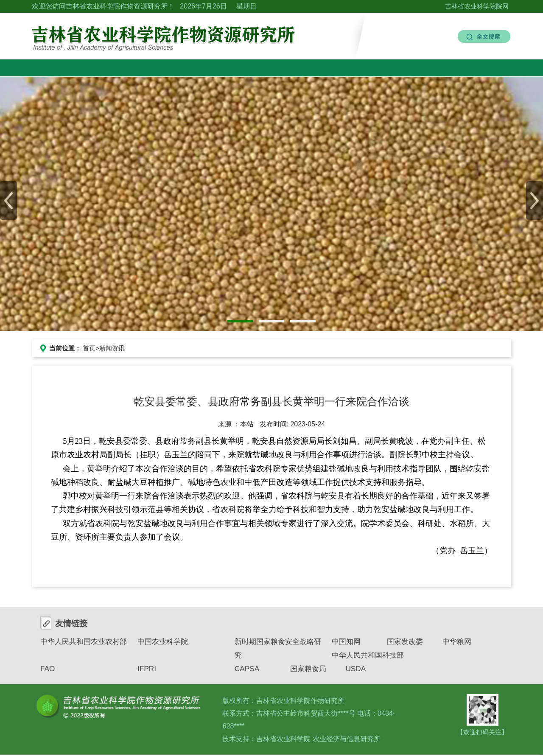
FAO (48, 672)
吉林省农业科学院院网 (477, 6)
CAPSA (247, 672)
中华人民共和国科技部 (368, 659)
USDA (355, 672)
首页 (89, 348)
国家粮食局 (308, 672)
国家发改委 (405, 645)
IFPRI (147, 672)
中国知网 (346, 645)
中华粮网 (457, 645)
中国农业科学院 (163, 645)
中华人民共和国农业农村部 (84, 645)
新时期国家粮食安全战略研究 (278, 652)
